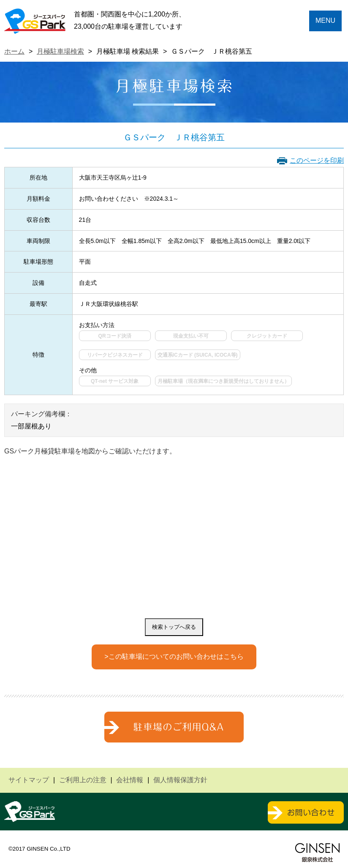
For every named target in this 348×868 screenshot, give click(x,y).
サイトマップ (29, 780)
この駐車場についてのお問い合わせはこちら (176, 656)
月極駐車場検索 (60, 51)
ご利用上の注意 (83, 780)
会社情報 (130, 780)
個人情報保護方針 (180, 780)
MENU (325, 20)
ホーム (14, 51)
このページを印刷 (317, 160)
